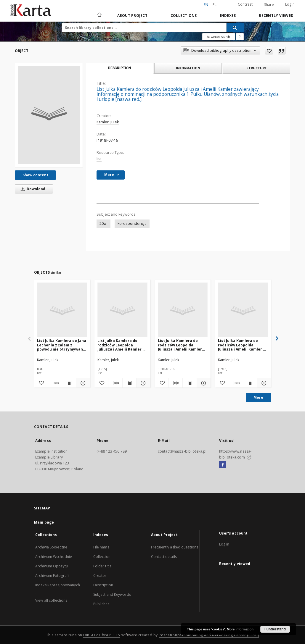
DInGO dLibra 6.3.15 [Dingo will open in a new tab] (102, 635)
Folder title (102, 566)
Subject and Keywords (112, 594)
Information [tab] (188, 68)
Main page (44, 522)
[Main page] (99, 15)
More (258, 397)
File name (101, 547)
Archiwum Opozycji (52, 566)
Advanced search (219, 37)
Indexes (228, 16)
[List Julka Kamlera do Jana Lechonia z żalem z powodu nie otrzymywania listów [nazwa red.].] (62, 310)
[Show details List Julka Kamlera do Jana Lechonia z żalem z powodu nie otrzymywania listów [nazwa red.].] (82, 383)
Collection (102, 557)
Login (290, 4)
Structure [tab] (256, 68)
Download (32, 189)
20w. (103, 223)
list (99, 159)
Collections (184, 16)
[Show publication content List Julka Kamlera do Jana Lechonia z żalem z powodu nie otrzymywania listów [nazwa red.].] (69, 383)
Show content (35, 175)
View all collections (51, 600)
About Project (132, 16)
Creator (100, 576)
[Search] (235, 28)
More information (240, 629)
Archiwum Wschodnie (54, 557)
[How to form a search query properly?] (240, 37)
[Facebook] (223, 465)
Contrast (245, 4)
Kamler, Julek (108, 122)
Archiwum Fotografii (52, 576)
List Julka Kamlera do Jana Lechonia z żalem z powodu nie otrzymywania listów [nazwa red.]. (62, 345)
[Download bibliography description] (55, 383)
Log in (224, 544)
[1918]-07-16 (107, 140)
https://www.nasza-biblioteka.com (235, 454)
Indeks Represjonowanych (58, 585)
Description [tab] (119, 68)
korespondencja (132, 223)
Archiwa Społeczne (51, 547)
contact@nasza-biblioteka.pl (182, 451)
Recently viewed (276, 16)
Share (269, 5)
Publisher (101, 604)
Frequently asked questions (175, 547)
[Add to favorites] (269, 51)
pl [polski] (215, 5)
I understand (275, 629)
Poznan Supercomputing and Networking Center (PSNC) (209, 635)
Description (103, 585)
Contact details (164, 557)
